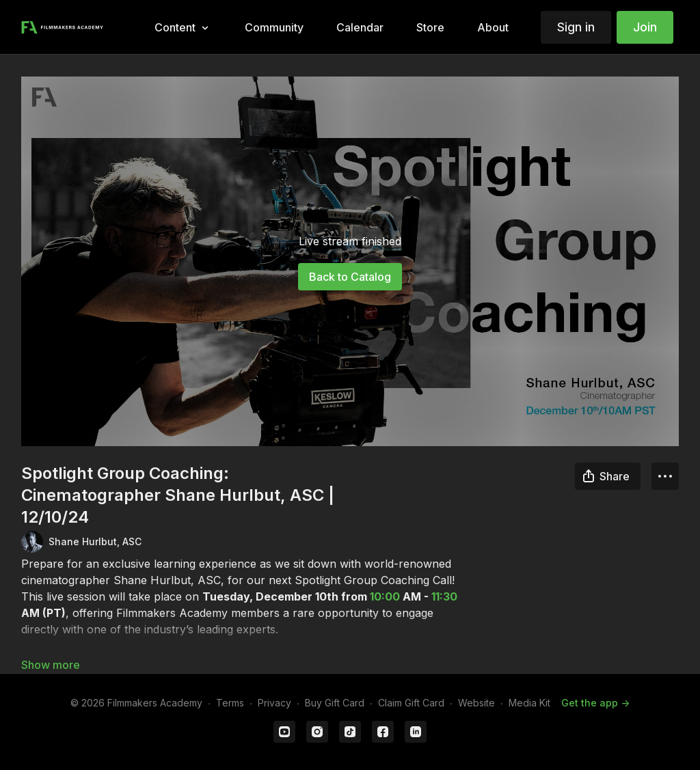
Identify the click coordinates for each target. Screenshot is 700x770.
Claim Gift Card (411, 703)
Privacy (274, 703)
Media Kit (529, 703)
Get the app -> (595, 703)
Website (476, 703)
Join (645, 27)
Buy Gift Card (335, 703)
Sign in (576, 27)
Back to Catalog (350, 277)
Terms (230, 703)
